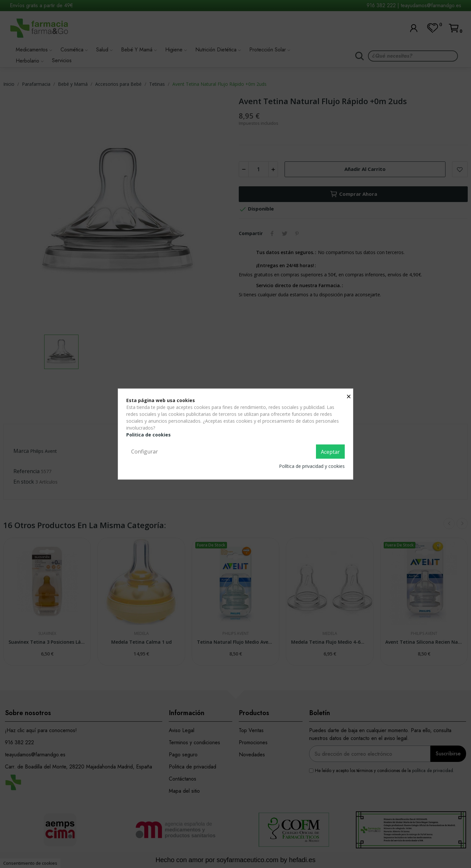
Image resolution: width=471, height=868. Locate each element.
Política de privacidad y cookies (312, 466)
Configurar (145, 451)
